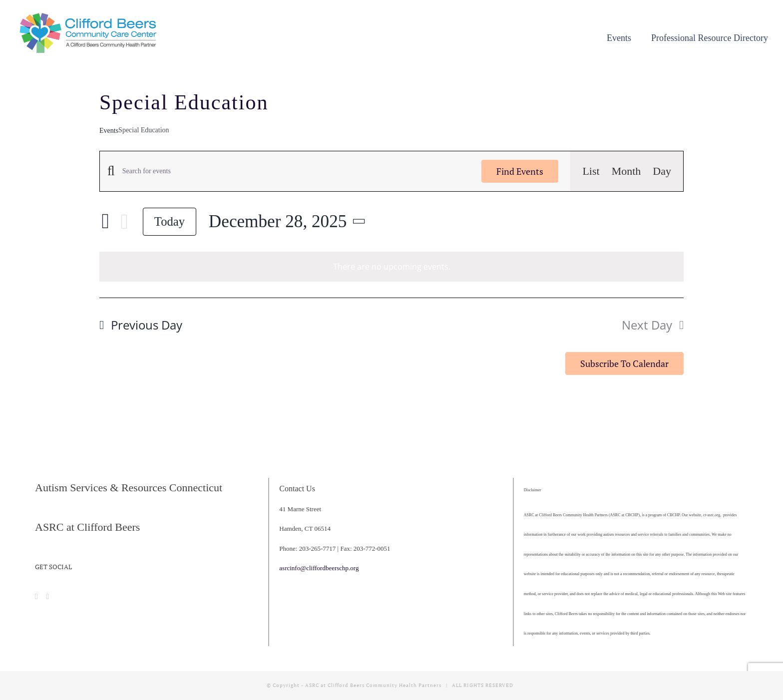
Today (170, 221)
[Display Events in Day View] (662, 171)
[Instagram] (47, 597)
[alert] (391, 267)
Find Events (520, 171)
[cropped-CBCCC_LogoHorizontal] (90, 16)
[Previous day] (105, 222)
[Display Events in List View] (591, 171)
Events (109, 131)
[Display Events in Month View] (626, 171)
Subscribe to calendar (624, 363)
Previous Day (147, 325)
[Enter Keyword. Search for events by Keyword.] (296, 172)
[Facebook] (36, 597)
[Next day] (124, 222)
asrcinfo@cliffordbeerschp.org (319, 568)
